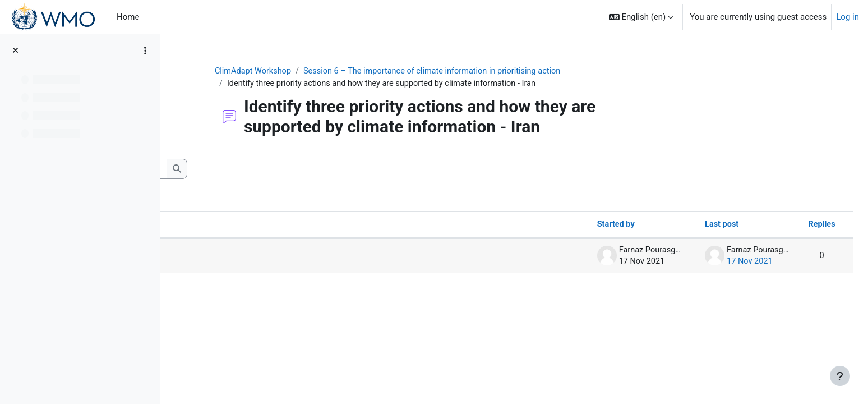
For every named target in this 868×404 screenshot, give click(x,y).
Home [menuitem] (128, 17)
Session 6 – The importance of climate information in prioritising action (505, 71)
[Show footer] (840, 376)
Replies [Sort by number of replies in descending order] (796, 226)
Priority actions (232, 257)
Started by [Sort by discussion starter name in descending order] (586, 226)
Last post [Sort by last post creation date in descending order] (694, 226)
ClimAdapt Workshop (320, 71)
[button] (641, 17)
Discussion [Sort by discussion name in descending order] (216, 226)
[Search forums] (261, 170)
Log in (848, 17)
